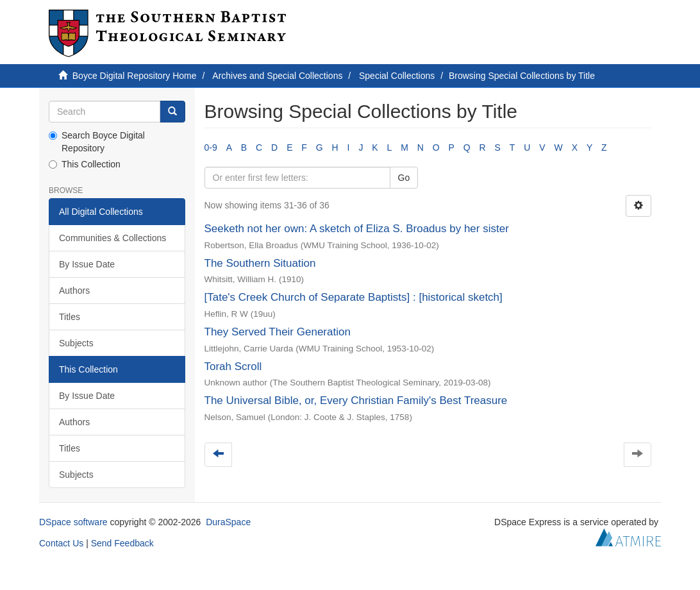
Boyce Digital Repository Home (135, 76)
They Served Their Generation (278, 332)
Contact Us (61, 543)
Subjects (76, 343)
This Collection (85, 164)
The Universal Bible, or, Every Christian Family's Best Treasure (356, 400)
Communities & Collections (113, 238)
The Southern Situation (260, 263)
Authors (74, 291)
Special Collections (397, 76)
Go (404, 178)
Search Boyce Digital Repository (97, 142)
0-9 (211, 147)
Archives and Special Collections (277, 76)
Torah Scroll (233, 367)
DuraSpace (228, 522)
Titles (70, 317)
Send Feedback (122, 543)
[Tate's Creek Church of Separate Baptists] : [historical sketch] (354, 297)
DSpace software (73, 522)
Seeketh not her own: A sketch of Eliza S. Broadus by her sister (357, 229)
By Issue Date (87, 264)
